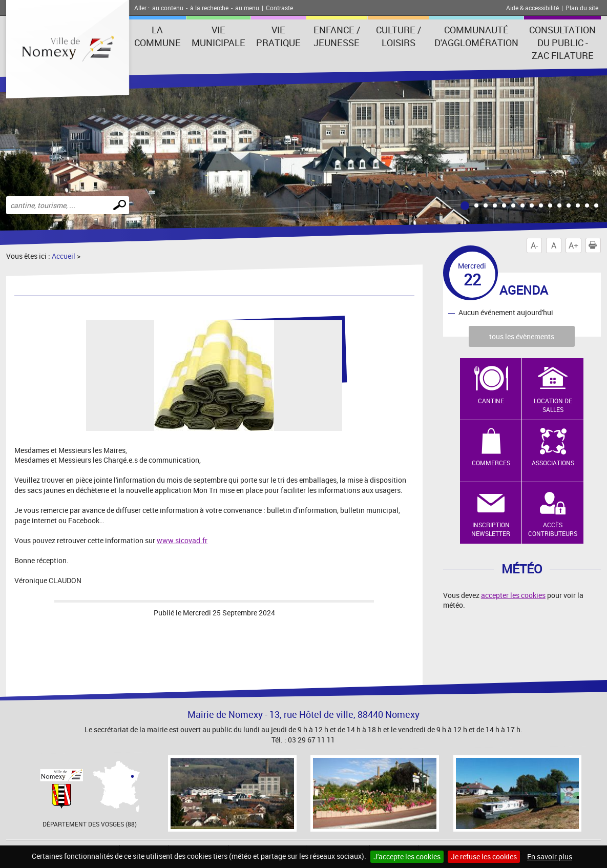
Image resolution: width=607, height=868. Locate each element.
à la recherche (209, 8)
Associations (553, 463)
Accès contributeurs (553, 529)
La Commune (158, 36)
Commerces (491, 463)
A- (534, 245)
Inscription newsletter (491, 529)
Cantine (491, 401)
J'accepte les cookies (407, 856)
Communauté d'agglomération (476, 36)
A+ (573, 245)
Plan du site (582, 8)
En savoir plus (550, 856)
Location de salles (553, 405)
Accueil (64, 256)
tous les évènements (522, 336)
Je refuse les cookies (484, 856)
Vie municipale (218, 36)
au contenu (168, 8)
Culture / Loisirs (399, 36)
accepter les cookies (513, 595)
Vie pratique (278, 36)
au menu (247, 8)
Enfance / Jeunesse (337, 36)
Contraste (279, 8)
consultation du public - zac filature (562, 43)
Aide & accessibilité (532, 8)
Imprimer (595, 245)
